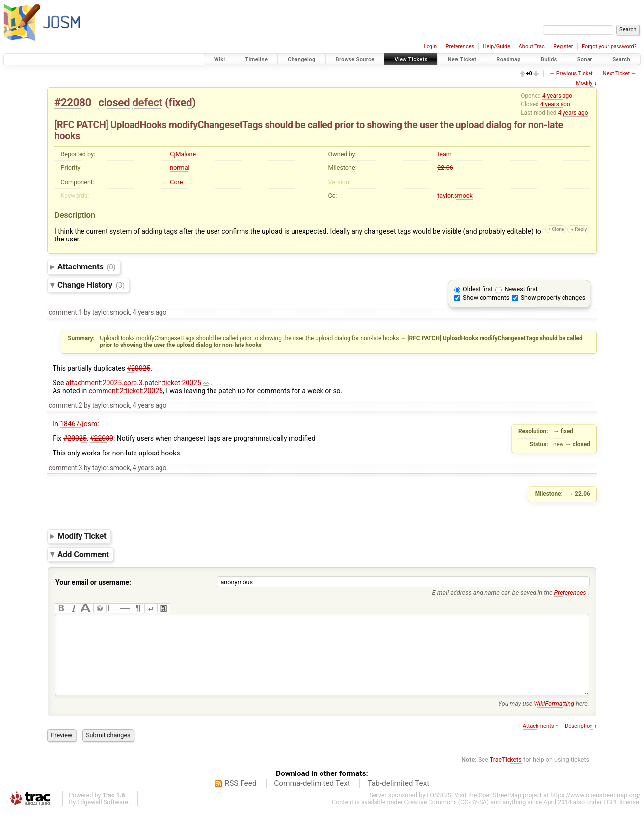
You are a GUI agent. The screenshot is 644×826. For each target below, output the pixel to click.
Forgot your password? (609, 46)
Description (579, 741)
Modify (584, 83)
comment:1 (66, 312)
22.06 (445, 168)
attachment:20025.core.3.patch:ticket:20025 (134, 383)
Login (430, 46)
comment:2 (66, 405)
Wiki (220, 60)
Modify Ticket (82, 536)
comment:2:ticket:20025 (126, 391)
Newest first (521, 289)
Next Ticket (616, 73)
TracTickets (506, 774)
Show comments (486, 298)
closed (114, 102)
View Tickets (411, 60)
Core (176, 182)
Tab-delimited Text (398, 798)
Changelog (301, 60)
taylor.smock (455, 196)
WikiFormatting (554, 718)
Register (563, 46)
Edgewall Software (103, 817)
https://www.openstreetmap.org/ (595, 810)
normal (179, 168)
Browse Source (355, 60)
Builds (549, 60)
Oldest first (478, 289)
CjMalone (183, 154)
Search (621, 60)
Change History (91, 285)
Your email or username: (93, 582)
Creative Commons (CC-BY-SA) (447, 817)
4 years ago (557, 96)
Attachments (87, 266)
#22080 (73, 102)
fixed (180, 102)
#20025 (138, 368)
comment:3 (66, 468)
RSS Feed (241, 798)
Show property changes (553, 298)
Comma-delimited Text (312, 798)
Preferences (460, 46)
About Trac (532, 46)
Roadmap (509, 60)
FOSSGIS (439, 810)
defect (147, 102)
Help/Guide (496, 46)
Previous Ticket (575, 73)
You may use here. (544, 718)
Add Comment (83, 554)
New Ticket (462, 60)
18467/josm (79, 424)
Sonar (585, 60)
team (444, 154)
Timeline (256, 60)
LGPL (611, 817)
